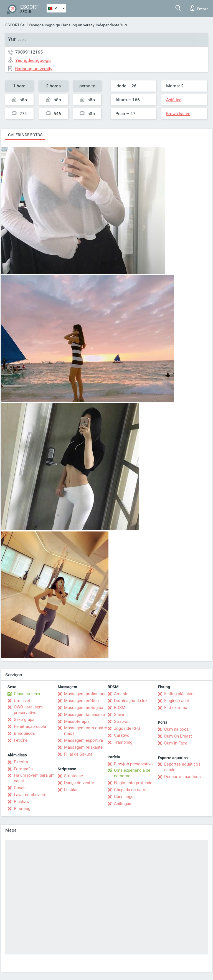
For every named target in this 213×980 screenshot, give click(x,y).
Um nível (22, 701)
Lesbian (71, 790)
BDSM (120, 708)
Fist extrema (176, 708)
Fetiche (21, 740)
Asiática (174, 100)
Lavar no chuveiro (30, 795)
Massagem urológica (84, 708)
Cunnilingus (125, 797)
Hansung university (78, 25)
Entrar (199, 8)
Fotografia (23, 769)
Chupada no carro (130, 790)
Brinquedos (24, 733)
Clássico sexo (27, 694)
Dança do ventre (79, 783)
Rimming (22, 809)
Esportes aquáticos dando (182, 767)
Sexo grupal (25, 720)
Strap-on (122, 721)
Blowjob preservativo (133, 764)
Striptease (73, 776)
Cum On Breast (178, 736)
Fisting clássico (179, 694)
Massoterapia (77, 721)
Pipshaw (22, 802)
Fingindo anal (177, 701)
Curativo (122, 735)
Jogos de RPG (127, 728)
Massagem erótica (81, 701)
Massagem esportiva (83, 740)
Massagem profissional (86, 694)
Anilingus (123, 804)
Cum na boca (176, 729)
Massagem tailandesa (84, 715)
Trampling (123, 742)
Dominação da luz (131, 701)
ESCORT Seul (16, 25)
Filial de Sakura (78, 754)
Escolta (21, 762)
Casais (20, 788)
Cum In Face (176, 743)
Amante (121, 694)
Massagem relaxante (83, 747)
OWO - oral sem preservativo (28, 710)
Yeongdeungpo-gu (44, 25)
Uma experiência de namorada (132, 773)
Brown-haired (178, 114)
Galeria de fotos (25, 135)
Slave (119, 715)
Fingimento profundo (133, 783)
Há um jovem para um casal (34, 778)
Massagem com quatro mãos (86, 731)
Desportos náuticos (182, 777)
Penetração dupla (30, 726)
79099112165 (29, 52)
